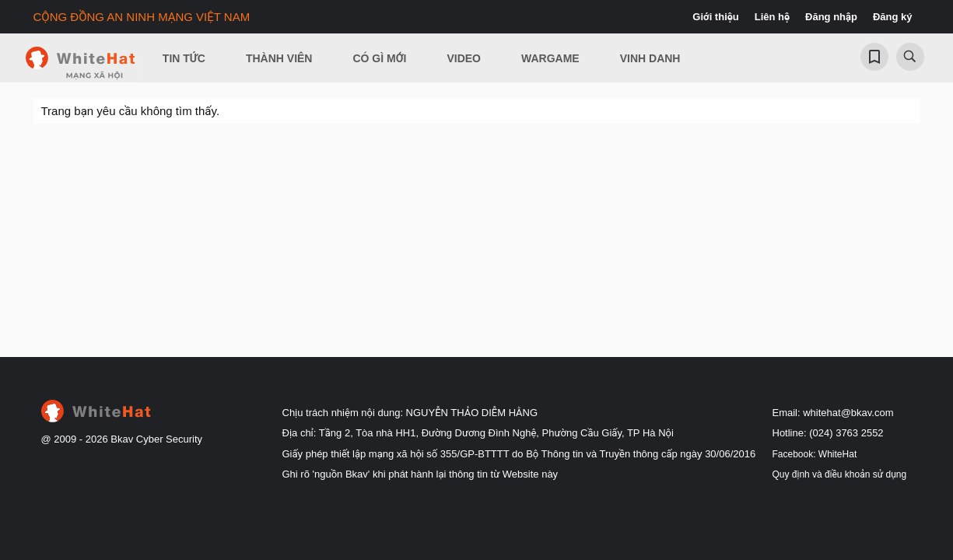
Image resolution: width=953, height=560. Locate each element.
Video (464, 58)
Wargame (550, 58)
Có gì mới (379, 58)
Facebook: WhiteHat (815, 454)
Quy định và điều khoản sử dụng (840, 474)
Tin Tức (184, 58)
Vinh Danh (650, 58)
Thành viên (279, 58)
